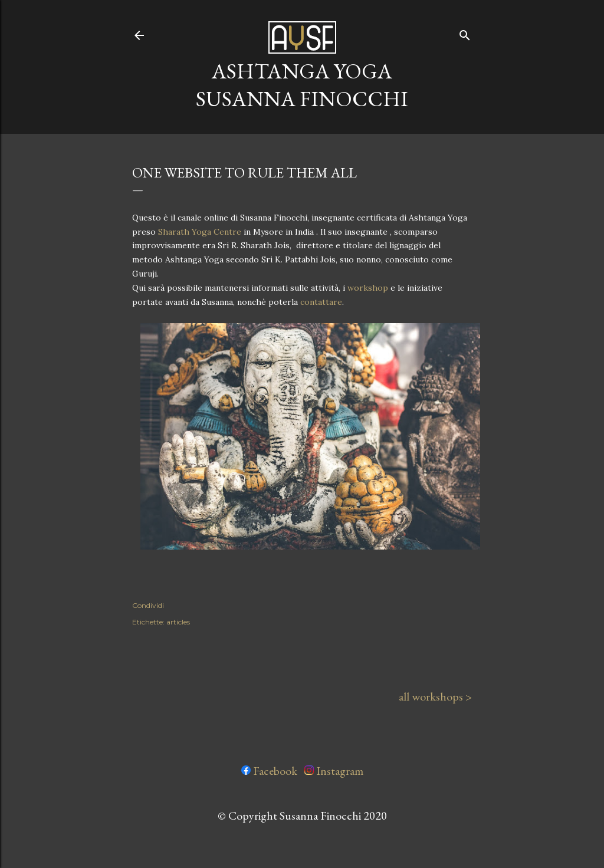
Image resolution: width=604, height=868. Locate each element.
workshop (368, 288)
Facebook (269, 771)
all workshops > (435, 696)
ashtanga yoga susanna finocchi (302, 85)
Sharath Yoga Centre (200, 232)
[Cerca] (465, 33)
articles (178, 622)
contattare (321, 302)
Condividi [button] (148, 605)
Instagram (334, 771)
